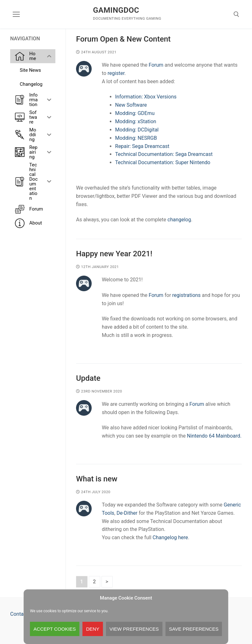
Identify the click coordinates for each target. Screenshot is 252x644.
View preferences (134, 629)
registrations (187, 295)
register (116, 73)
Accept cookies (55, 629)
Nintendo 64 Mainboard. (214, 436)
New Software (131, 105)
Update (88, 378)
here (183, 537)
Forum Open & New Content (123, 39)
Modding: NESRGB (136, 138)
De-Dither (127, 513)
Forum (157, 65)
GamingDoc (116, 10)
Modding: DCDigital (137, 130)
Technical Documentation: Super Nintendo (163, 162)
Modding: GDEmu (135, 113)
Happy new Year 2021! (114, 254)
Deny (93, 629)
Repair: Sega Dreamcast (142, 146)
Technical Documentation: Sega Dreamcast (164, 154)
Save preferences (194, 629)
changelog (179, 220)
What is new (97, 479)
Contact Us (23, 614)
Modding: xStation (136, 121)
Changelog (165, 537)
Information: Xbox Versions (146, 97)
